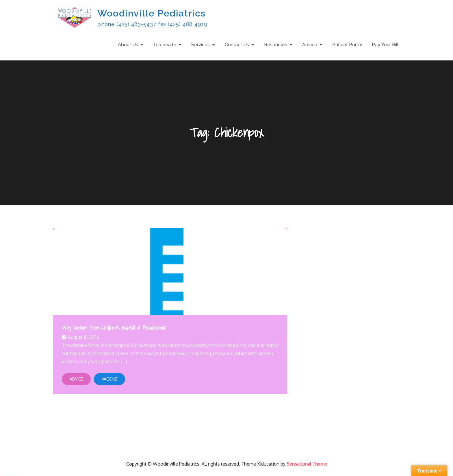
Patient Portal (347, 45)
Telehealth (165, 45)
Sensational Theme (307, 464)
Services (200, 45)
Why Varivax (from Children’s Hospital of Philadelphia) (114, 328)
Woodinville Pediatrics (152, 13)
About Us (128, 45)
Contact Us (237, 45)
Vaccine (109, 379)
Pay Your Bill (385, 45)
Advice (310, 45)
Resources (276, 45)
